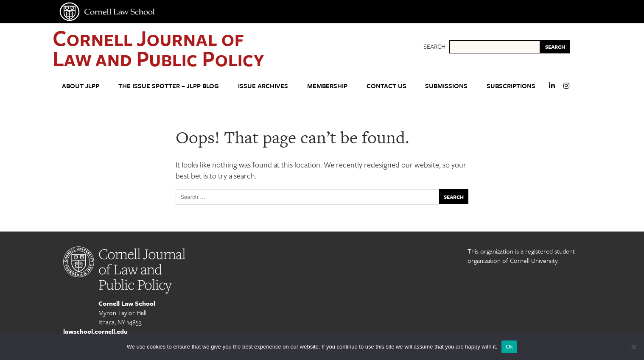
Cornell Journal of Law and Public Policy (158, 48)
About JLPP (81, 86)
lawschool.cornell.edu (95, 331)
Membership (327, 86)
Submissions (446, 86)
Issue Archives (263, 86)
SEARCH (555, 47)
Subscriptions (511, 86)
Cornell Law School (127, 303)
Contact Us (386, 86)
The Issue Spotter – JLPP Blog (169, 86)
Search (434, 46)
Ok (509, 347)
